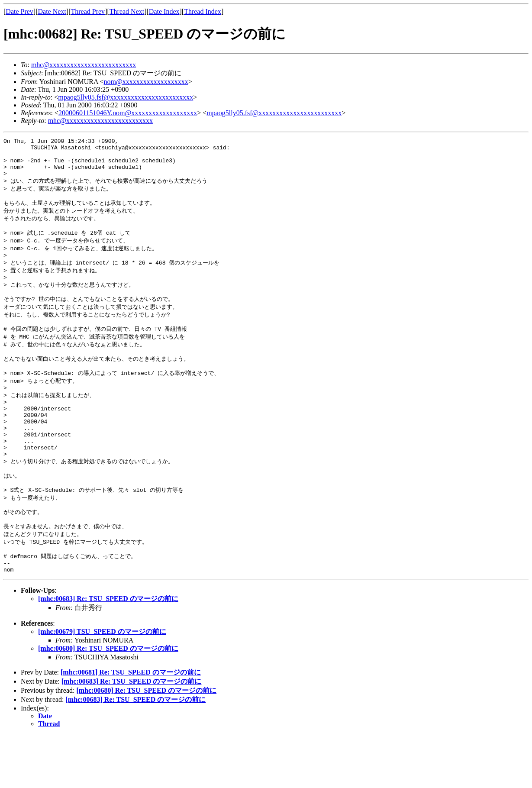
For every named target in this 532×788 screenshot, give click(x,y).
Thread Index (203, 11)
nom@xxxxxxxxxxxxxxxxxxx (146, 82)
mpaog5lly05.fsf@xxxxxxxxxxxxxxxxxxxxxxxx (126, 97)
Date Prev (19, 11)
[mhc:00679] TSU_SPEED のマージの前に (102, 685)
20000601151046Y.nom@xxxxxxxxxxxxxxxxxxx (128, 113)
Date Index (164, 11)
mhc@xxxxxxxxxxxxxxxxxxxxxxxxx (84, 65)
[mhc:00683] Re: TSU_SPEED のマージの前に (108, 652)
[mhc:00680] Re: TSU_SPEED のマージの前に (108, 702)
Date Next (52, 11)
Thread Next (127, 11)
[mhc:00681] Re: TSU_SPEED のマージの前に (131, 725)
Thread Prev (88, 11)
